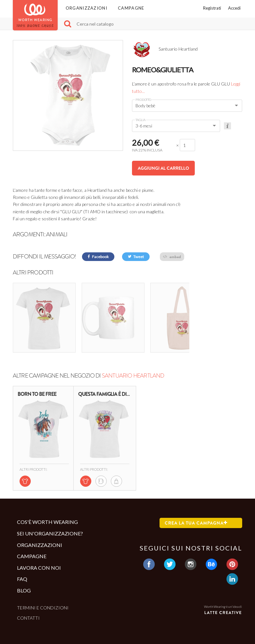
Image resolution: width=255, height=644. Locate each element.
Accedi (234, 8)
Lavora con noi (39, 558)
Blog (24, 581)
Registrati (212, 8)
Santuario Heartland (133, 366)
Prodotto (143, 100)
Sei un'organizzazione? (50, 524)
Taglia (140, 120)
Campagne (131, 8)
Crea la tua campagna (196, 513)
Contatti (28, 608)
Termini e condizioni (43, 598)
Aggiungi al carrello (163, 168)
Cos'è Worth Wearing (47, 512)
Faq (22, 569)
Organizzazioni (86, 8)
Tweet (136, 257)
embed (172, 257)
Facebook (98, 257)
